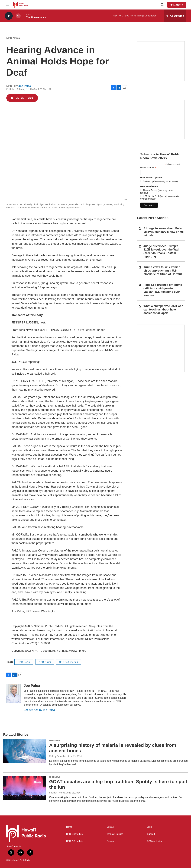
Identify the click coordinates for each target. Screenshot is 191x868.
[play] (9, 16)
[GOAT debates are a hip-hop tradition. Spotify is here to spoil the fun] (25, 788)
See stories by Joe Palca (39, 710)
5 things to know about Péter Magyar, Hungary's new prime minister (163, 232)
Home (69, 827)
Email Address (148, 168)
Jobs (149, 827)
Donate (178, 5)
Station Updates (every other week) (160, 181)
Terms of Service (115, 834)
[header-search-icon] (162, 5)
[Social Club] (161, 120)
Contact (110, 827)
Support (151, 834)
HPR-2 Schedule (74, 841)
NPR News (13, 38)
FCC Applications (156, 841)
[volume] (18, 16)
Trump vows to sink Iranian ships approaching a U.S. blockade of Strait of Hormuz (163, 271)
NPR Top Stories (68, 662)
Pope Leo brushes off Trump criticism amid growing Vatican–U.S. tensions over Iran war (163, 290)
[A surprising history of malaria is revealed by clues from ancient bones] (25, 751)
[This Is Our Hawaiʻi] (161, 348)
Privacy (110, 841)
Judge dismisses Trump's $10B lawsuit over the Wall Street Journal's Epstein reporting (161, 251)
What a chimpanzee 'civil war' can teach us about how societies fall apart (163, 310)
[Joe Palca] (13, 693)
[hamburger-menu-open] (8, 5)
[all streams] (175, 16)
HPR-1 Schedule (74, 834)
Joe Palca (25, 86)
